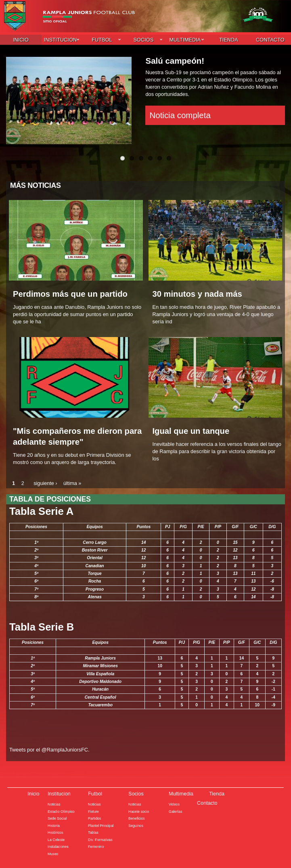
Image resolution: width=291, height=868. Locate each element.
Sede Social (57, 818)
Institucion (61, 39)
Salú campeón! (175, 60)
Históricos (55, 832)
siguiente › (45, 483)
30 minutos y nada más (198, 294)
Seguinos (136, 825)
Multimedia (185, 39)
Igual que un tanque (192, 431)
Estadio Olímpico (61, 811)
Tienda (229, 39)
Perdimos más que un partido (71, 294)
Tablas (93, 832)
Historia (54, 825)
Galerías (176, 811)
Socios (144, 39)
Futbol (102, 39)
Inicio (21, 39)
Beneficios (137, 818)
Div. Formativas (100, 839)
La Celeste (56, 839)
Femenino (96, 846)
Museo (53, 853)
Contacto (270, 39)
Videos (174, 803)
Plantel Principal (101, 825)
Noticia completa (180, 115)
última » (73, 483)
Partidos (95, 818)
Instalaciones (58, 846)
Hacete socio (139, 811)
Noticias (54, 803)
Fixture (93, 811)
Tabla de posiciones (51, 499)
